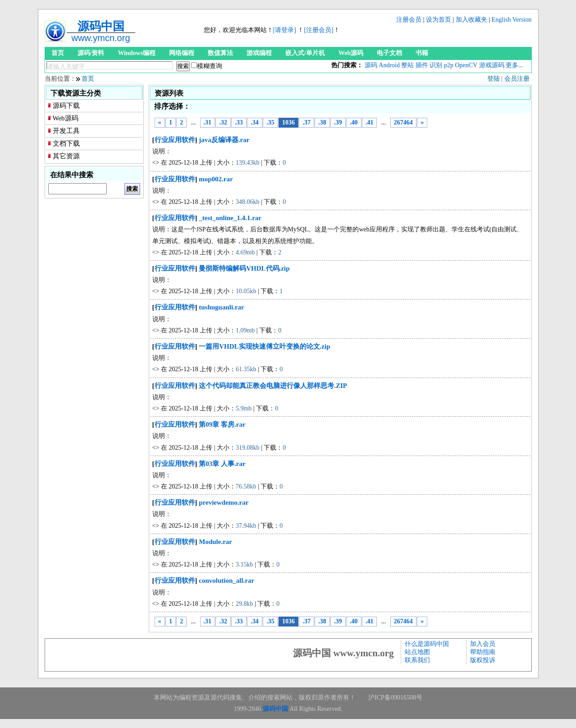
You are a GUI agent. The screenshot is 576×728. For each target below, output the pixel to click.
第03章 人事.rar (222, 464)
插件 (422, 65)
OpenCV (466, 65)
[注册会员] (318, 30)
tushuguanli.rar (221, 307)
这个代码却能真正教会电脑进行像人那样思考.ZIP (273, 386)
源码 (371, 65)
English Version (512, 20)
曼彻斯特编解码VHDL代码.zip (244, 268)
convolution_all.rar (226, 581)
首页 (58, 53)
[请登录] (285, 30)
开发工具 (66, 131)
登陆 (494, 79)
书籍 (422, 53)
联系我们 (417, 660)
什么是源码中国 (427, 644)
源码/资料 (91, 53)
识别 (436, 65)
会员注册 (517, 79)
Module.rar (215, 542)
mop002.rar (216, 179)
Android (389, 65)
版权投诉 (483, 660)
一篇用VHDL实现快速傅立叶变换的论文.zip (264, 346)
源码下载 (66, 106)
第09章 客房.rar (222, 424)
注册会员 (409, 20)
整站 (407, 65)
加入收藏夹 (471, 20)
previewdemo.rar (224, 502)
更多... (514, 65)
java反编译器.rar (224, 140)
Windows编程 (137, 53)
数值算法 (220, 53)
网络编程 (182, 53)
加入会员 (483, 644)
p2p (449, 65)
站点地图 (417, 652)
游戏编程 (259, 53)
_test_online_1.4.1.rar (230, 218)
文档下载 (66, 143)
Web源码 (351, 53)
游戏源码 (492, 65)
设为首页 (439, 20)
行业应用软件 (175, 140)
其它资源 (66, 156)
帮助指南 (483, 652)
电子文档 (389, 53)
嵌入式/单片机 (305, 53)
